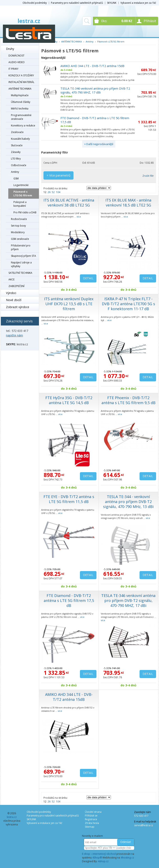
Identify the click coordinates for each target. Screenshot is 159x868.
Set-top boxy (18, 226)
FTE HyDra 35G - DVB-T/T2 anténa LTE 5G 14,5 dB (69, 400)
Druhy (10, 49)
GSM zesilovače (20, 239)
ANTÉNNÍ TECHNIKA (20, 89)
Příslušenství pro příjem (21, 247)
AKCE (11, 279)
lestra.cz (29, 21)
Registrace (91, 819)
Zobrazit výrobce (18, 307)
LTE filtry (16, 159)
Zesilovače (17, 132)
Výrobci (11, 293)
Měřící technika (20, 109)
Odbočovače (19, 165)
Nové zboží (14, 300)
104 (58, 192)
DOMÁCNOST (16, 56)
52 (53, 192)
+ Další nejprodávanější (99, 144)
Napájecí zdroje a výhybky (21, 264)
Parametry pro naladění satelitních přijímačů (77, 3)
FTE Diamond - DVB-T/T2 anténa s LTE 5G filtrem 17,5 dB (69, 600)
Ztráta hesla (92, 823)
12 (45, 192)
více (79, 217)
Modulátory (18, 232)
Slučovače (17, 145)
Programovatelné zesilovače (21, 117)
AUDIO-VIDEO (17, 62)
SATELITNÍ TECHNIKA (20, 273)
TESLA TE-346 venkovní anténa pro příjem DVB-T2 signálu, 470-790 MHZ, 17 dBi (95, 90)
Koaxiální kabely (20, 139)
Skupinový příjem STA (23, 256)
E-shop (86, 854)
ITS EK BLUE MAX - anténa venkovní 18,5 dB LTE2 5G (128, 203)
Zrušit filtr (148, 176)
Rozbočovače (19, 219)
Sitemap (90, 827)
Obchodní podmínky (35, 3)
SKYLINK (112, 3)
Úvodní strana (93, 812)
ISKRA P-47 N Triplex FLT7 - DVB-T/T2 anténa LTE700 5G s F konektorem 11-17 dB (128, 304)
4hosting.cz (127, 858)
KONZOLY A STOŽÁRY (21, 75)
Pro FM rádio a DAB (25, 212)
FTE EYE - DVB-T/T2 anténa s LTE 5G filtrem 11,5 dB (69, 499)
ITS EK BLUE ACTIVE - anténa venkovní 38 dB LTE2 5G (69, 203)
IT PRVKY (13, 69)
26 (49, 192)
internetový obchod (104, 854)
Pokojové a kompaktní (20, 204)
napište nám (14, 335)
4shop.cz (103, 861)
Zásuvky (16, 152)
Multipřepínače (20, 95)
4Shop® (97, 858)
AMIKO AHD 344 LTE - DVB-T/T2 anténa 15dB (92, 66)
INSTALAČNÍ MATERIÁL (21, 82)
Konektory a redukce (23, 125)
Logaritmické (21, 185)
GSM (16, 178)
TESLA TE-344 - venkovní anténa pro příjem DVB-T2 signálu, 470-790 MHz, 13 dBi (128, 502)
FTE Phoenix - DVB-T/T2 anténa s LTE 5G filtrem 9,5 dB (128, 400)
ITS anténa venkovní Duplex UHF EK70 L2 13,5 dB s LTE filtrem (69, 304)
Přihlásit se (91, 816)
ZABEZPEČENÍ (16, 286)
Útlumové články (21, 102)
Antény (15, 172)
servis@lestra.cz (144, 825)
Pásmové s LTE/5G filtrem (23, 194)
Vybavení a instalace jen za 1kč (138, 3)
